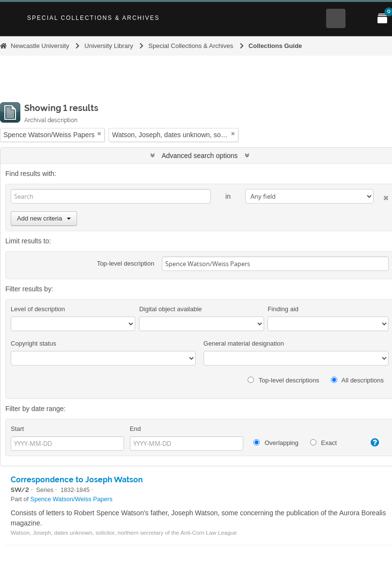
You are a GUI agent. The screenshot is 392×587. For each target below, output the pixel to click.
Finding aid (283, 309)
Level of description (38, 309)
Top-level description (126, 263)
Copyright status (33, 343)
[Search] (111, 196)
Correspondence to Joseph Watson (77, 480)
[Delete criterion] (381, 196)
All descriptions (357, 380)
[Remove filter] (99, 134)
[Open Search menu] (336, 18)
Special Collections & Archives (94, 18)
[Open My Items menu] (382, 18)
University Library (109, 46)
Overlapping (276, 443)
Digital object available (170, 309)
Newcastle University (40, 46)
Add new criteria (44, 218)
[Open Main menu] (359, 18)
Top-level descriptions (283, 380)
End (135, 429)
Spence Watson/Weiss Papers (71, 499)
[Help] (371, 443)
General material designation (244, 343)
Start (17, 429)
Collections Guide (275, 46)
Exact (323, 443)
